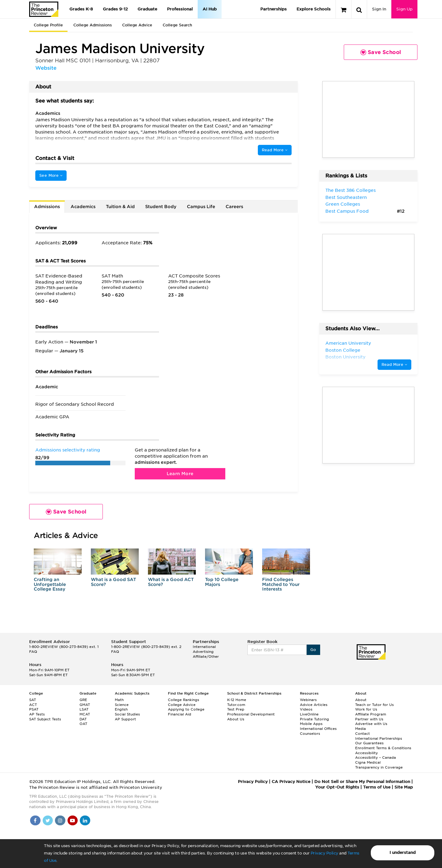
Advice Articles (314, 705)
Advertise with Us (371, 724)
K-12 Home (237, 700)
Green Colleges (343, 204)
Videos (306, 709)
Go (313, 650)
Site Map (404, 787)
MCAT (85, 714)
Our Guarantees (369, 743)
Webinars (308, 700)
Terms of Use (377, 787)
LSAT (84, 709)
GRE (83, 700)
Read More (275, 150)
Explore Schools (314, 9)
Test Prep (236, 709)
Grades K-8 (81, 9)
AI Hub (210, 9)
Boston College (343, 350)
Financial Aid (180, 714)
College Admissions (93, 25)
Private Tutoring (314, 719)
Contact (363, 734)
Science (122, 705)
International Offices (318, 729)
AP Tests (37, 714)
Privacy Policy (324, 853)
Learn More (180, 474)
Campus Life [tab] (201, 207)
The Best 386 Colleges (351, 190)
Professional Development (251, 714)
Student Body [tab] (161, 207)
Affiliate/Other (206, 657)
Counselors (310, 734)
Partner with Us (369, 719)
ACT (33, 705)
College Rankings (184, 700)
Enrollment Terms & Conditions (383, 748)
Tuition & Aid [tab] (120, 207)
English (121, 709)
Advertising (203, 652)
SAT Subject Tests (45, 719)
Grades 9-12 (115, 9)
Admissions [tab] (47, 207)
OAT (83, 724)
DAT (83, 719)
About (361, 700)
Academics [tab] (83, 207)
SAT (33, 700)
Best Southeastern (346, 197)
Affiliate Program (371, 714)
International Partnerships (379, 738)
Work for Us (366, 709)
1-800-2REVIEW (64, 647)
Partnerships (273, 9)
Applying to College (186, 709)
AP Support (125, 719)
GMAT (85, 705)
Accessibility (366, 753)
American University (348, 343)
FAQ (33, 652)
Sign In (379, 9)
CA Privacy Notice (291, 782)
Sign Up (404, 9)
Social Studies (127, 714)
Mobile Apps (311, 724)
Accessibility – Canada (376, 758)
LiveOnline (309, 714)
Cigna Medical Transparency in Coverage (379, 765)
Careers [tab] (234, 207)
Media (361, 729)
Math (119, 700)
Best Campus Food (347, 211)
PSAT (34, 709)
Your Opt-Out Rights (337, 787)
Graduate (147, 9)
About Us (236, 719)
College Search (177, 25)
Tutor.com (236, 705)
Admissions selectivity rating (68, 450)
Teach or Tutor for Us (374, 705)
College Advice (137, 25)
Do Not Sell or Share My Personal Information (362, 782)
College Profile (48, 25)
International (204, 647)
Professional (180, 9)
